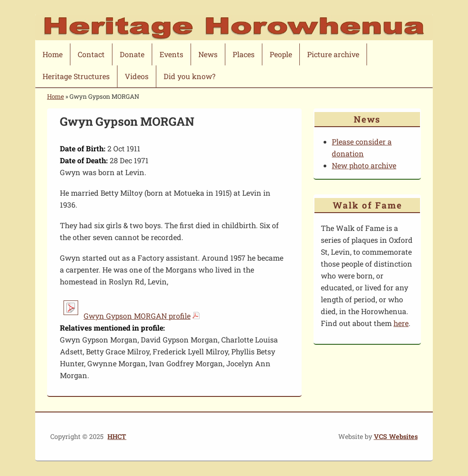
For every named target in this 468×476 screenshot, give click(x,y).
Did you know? (189, 76)
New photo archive (364, 165)
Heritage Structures (76, 76)
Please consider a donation (362, 147)
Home (53, 54)
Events (171, 54)
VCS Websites (396, 436)
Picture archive (333, 54)
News (208, 54)
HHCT (117, 436)
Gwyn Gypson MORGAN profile (137, 316)
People (281, 54)
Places (244, 54)
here (401, 323)
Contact (91, 54)
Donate (132, 54)
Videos (137, 76)
